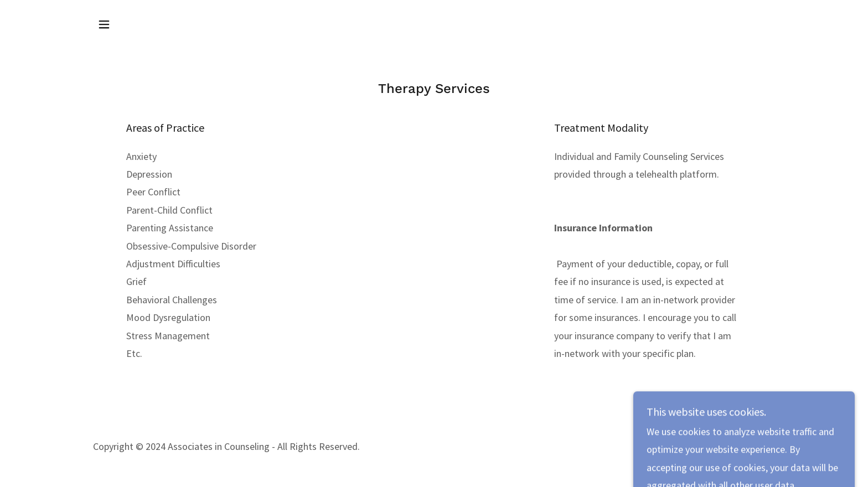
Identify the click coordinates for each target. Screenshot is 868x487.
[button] (104, 24)
